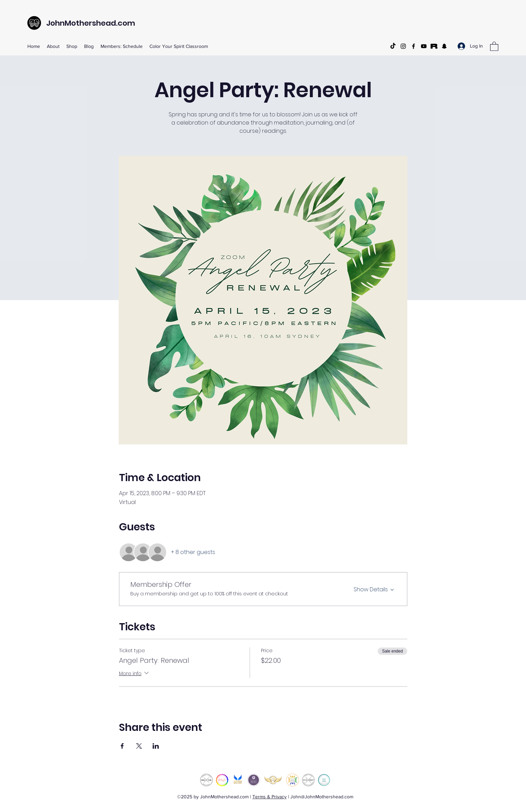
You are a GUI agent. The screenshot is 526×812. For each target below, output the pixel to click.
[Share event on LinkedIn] (156, 746)
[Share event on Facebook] (122, 746)
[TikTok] (393, 46)
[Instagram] (403, 46)
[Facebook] (413, 46)
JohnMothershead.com (91, 23)
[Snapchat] (444, 46)
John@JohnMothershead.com (322, 797)
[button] (494, 46)
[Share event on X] (139, 746)
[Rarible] (434, 46)
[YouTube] (424, 46)
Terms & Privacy (269, 797)
